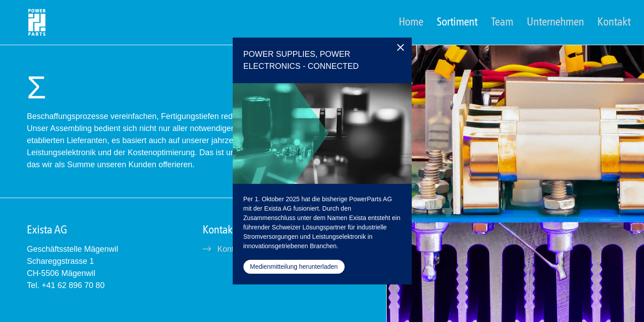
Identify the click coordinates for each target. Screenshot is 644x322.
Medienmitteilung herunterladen (294, 267)
